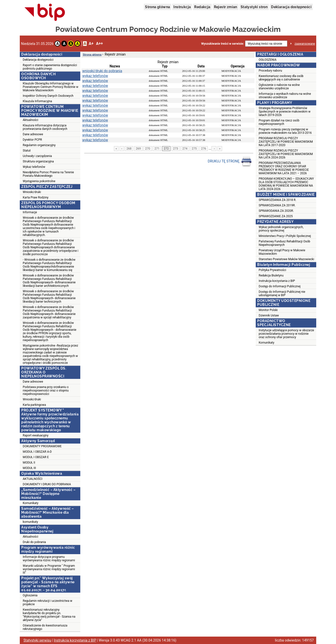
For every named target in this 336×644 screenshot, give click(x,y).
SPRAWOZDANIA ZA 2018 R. (277, 200)
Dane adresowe (33, 134)
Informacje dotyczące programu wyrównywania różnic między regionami (49, 559)
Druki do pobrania (34, 542)
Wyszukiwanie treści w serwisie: (222, 44)
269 (138, 149)
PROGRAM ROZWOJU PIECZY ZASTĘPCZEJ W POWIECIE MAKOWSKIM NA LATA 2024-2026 (286, 154)
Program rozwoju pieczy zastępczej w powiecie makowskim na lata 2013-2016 (285, 131)
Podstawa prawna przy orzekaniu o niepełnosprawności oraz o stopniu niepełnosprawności (46, 390)
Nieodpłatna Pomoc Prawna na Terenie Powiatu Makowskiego (48, 174)
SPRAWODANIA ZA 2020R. (276, 211)
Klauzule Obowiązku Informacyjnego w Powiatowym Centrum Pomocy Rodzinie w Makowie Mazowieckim (51, 87)
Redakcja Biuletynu (271, 275)
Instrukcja (182, 7)
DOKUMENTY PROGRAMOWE (42, 446)
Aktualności (31, 120)
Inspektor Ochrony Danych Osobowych (48, 96)
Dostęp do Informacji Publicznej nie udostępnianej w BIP (282, 293)
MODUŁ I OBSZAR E (36, 457)
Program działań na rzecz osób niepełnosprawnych (279, 122)
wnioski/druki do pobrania (102, 71)
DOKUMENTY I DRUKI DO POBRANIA (47, 484)
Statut (27, 151)
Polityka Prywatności (272, 270)
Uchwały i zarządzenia (37, 156)
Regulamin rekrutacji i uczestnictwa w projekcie (48, 603)
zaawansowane (305, 44)
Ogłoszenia (30, 595)
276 (204, 149)
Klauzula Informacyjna (37, 101)
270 (147, 149)
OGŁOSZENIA (268, 60)
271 (157, 149)
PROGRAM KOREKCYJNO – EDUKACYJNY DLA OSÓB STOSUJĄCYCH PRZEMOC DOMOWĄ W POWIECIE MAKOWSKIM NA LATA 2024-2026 (286, 184)
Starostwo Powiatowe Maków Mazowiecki (286, 259)
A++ (99, 44)
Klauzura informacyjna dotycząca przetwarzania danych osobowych (45, 127)
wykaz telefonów (95, 76)
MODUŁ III (29, 468)
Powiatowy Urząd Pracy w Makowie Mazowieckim (282, 252)
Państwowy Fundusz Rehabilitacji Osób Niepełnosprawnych (284, 243)
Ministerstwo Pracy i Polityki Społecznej (285, 236)
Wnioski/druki (32, 192)
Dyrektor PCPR (32, 140)
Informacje (30, 212)
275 (194, 149)
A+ (91, 44)
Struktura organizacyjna (38, 161)
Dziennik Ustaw (269, 315)
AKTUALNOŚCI (32, 479)
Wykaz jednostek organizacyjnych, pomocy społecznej (281, 229)
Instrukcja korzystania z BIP (277, 281)
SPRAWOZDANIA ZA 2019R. (277, 205)
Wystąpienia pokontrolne (39, 181)
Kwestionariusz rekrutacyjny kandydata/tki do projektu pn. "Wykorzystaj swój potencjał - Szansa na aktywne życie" (49, 615)
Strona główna (157, 7)
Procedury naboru (270, 71)
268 (129, 149)
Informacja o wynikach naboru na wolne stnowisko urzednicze (285, 96)
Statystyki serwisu (37, 640)
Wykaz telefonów (34, 167)
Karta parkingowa (34, 405)
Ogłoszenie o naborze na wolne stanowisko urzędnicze (279, 87)
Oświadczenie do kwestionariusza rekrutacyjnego (45, 627)
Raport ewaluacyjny (36, 435)
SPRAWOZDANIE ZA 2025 (276, 216)
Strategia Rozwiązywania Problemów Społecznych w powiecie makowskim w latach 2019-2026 (285, 112)
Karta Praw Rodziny (36, 197)
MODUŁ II (29, 463)
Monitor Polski (268, 310)
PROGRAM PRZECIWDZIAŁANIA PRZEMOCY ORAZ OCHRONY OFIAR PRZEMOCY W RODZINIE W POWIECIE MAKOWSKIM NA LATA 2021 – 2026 (284, 168)
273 (176, 149)
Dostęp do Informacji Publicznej (280, 286)
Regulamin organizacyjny (39, 145)
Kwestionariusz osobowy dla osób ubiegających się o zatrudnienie (281, 78)
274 (185, 149)
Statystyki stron (254, 7)
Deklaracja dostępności (291, 7)
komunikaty (30, 522)
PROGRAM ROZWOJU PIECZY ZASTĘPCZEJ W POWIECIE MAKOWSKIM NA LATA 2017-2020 (286, 142)
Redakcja (202, 7)
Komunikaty (31, 503)
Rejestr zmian (226, 7)
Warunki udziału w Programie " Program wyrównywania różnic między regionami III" (49, 569)
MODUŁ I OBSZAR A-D (37, 452)
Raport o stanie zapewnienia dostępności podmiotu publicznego (50, 67)
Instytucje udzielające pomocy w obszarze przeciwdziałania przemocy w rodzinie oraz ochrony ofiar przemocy (286, 334)
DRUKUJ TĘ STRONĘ (230, 161)
